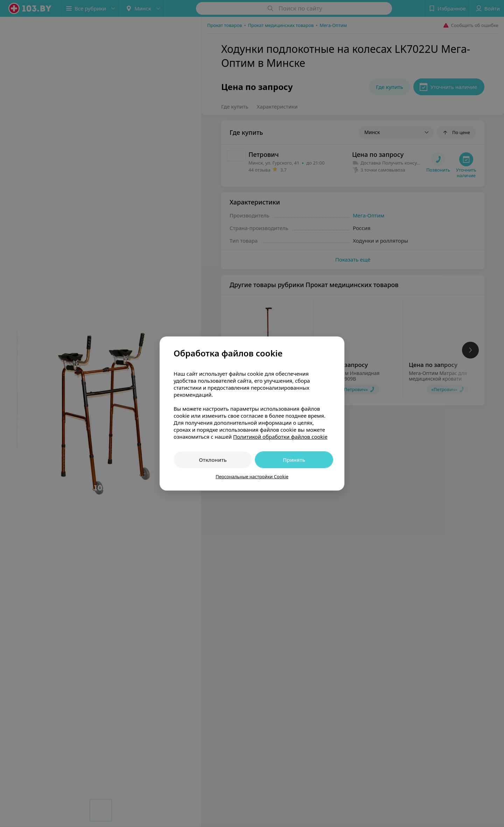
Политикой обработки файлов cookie (280, 437)
